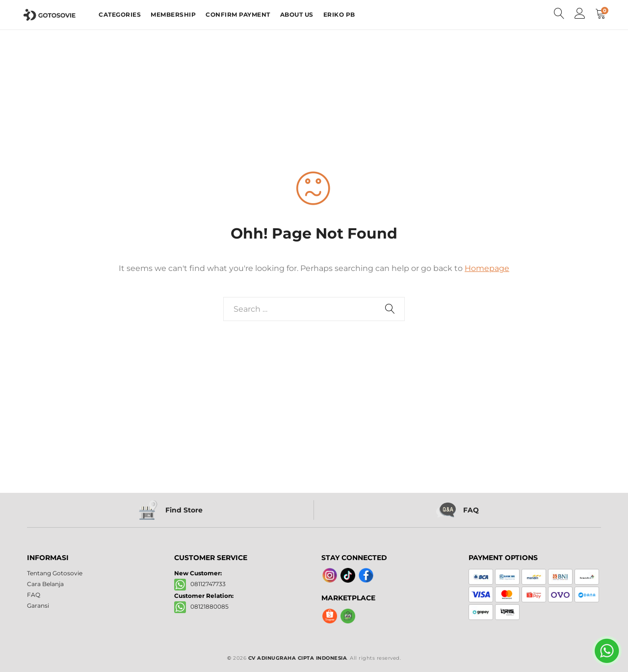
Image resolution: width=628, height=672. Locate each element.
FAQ (34, 595)
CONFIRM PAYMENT (238, 14)
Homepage (487, 268)
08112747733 (200, 584)
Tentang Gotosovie (55, 573)
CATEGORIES (120, 14)
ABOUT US (297, 14)
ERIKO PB (339, 14)
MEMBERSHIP (173, 14)
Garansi (38, 605)
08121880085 (201, 606)
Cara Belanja (45, 584)
